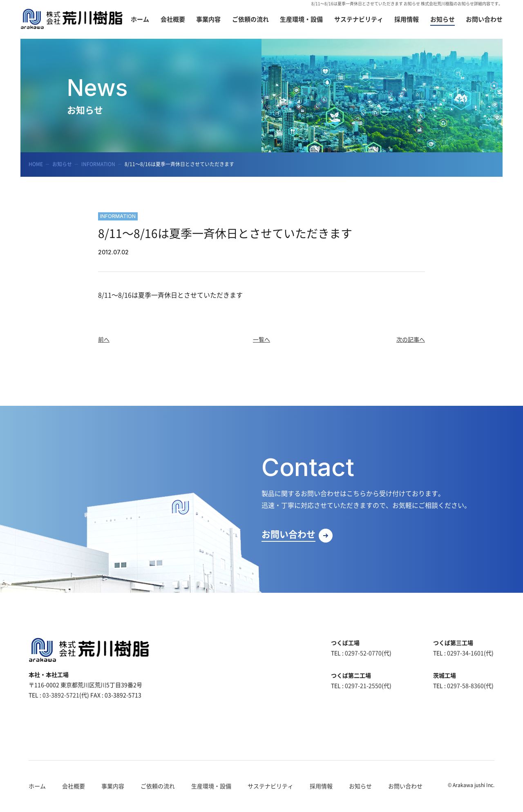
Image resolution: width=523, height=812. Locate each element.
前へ (104, 339)
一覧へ (261, 339)
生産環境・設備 (211, 786)
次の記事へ (411, 339)
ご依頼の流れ (158, 786)
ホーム (37, 786)
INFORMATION (98, 164)
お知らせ (62, 164)
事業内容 (113, 786)
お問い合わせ (405, 786)
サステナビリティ (270, 786)
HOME (36, 164)
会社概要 (74, 786)
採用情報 (321, 786)
